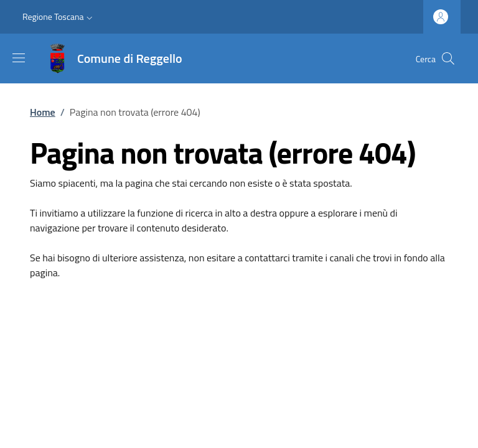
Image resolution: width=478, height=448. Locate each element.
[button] (59, 17)
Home (43, 112)
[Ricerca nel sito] (448, 58)
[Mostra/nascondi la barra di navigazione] (19, 58)
